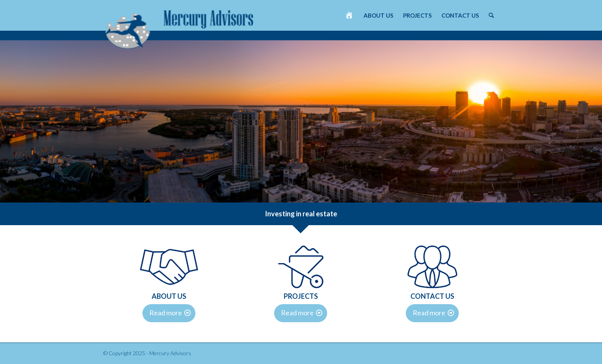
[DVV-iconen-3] (301, 267)
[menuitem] (349, 15)
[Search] (491, 15)
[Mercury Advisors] (179, 26)
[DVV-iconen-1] (432, 267)
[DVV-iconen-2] (169, 267)
